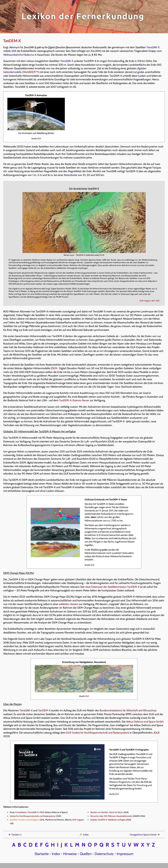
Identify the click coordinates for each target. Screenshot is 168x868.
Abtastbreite (71, 175)
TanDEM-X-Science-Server (74, 400)
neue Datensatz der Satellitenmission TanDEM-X (112, 587)
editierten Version (69, 604)
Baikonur (29, 55)
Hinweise (70, 854)
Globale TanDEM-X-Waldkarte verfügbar (108, 820)
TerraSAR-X (153, 47)
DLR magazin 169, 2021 (150, 301)
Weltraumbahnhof (13, 55)
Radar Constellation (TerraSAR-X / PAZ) (27, 812)
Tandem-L (15, 835)
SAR (14, 51)
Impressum (125, 854)
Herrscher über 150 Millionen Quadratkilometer (111, 816)
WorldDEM (31, 72)
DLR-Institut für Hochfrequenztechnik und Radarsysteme (98, 733)
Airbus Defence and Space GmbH (145, 722)
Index (84, 835)
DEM (54, 368)
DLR (39, 138)
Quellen (86, 854)
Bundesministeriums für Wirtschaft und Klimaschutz (128, 710)
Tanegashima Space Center (145, 835)
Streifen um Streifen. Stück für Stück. (107, 812)
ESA (117, 794)
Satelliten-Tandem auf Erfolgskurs (25, 820)
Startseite (42, 854)
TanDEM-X (44, 710)
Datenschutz (104, 854)
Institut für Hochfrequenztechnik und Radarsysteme (33, 816)
